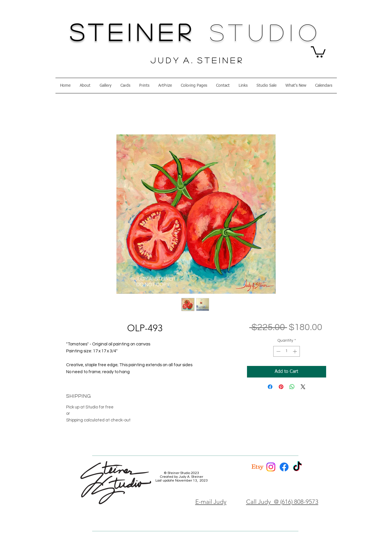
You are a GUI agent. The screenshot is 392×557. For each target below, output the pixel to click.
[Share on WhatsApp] (292, 387)
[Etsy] (258, 467)
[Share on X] (303, 387)
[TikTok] (297, 467)
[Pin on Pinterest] (281, 387)
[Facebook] (284, 467)
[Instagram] (271, 467)
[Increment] (295, 351)
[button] (318, 51)
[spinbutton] (287, 351)
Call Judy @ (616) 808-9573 (282, 502)
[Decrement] (278, 351)
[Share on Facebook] (270, 387)
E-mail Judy (211, 502)
